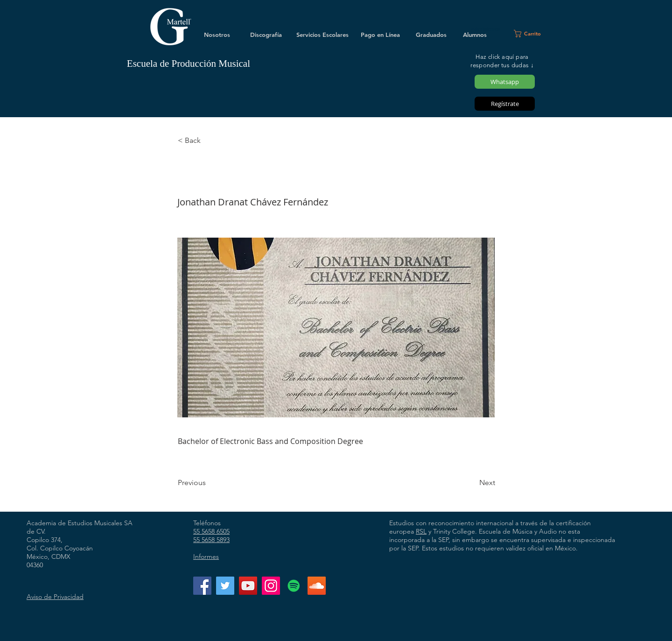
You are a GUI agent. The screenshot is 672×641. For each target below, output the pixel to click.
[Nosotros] (217, 35)
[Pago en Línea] (380, 35)
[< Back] (209, 141)
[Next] (472, 483)
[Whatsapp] (505, 82)
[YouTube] (248, 586)
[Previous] (209, 483)
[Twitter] (225, 586)
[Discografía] (266, 35)
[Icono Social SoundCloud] (317, 586)
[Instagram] (271, 586)
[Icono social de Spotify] (294, 586)
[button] (531, 34)
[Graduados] (431, 35)
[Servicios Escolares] (322, 35)
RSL (421, 531)
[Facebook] (202, 586)
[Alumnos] (475, 35)
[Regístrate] (505, 104)
